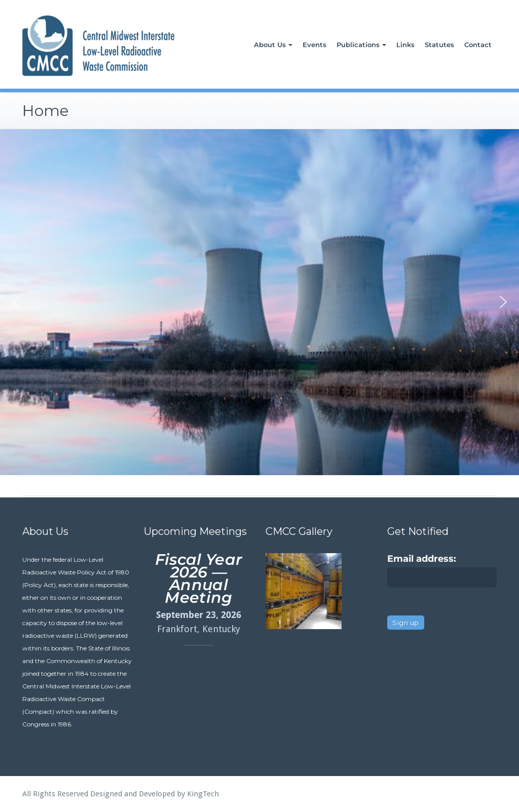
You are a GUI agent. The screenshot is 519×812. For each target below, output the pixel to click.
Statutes (439, 45)
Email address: (422, 559)
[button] (16, 302)
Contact (478, 45)
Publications (361, 45)
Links (405, 45)
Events (314, 45)
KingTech (203, 794)
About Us (273, 45)
